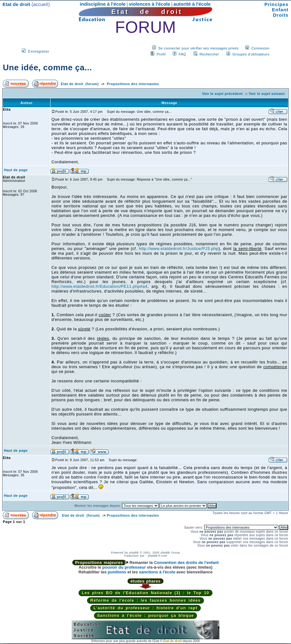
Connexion (260, 48)
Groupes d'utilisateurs (251, 54)
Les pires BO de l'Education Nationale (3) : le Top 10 (145, 593)
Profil (161, 54)
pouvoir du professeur (124, 567)
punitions (117, 572)
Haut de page (16, 170)
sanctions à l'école (157, 572)
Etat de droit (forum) (80, 84)
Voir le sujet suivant (267, 94)
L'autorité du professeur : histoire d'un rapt (145, 608)
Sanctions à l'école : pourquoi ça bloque (146, 615)
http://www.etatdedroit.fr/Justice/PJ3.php (179, 249)
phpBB (134, 553)
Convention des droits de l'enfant (186, 563)
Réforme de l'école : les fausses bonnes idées (145, 600)
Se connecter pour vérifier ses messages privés (198, 48)
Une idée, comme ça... (47, 67)
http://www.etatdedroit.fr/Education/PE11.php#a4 (99, 286)
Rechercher (209, 54)
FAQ (182, 54)
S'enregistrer (39, 51)
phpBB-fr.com (158, 556)
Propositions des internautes (133, 84)
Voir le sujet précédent (222, 94)
